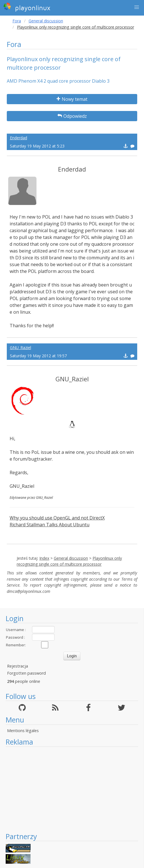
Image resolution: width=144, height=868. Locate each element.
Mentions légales (23, 731)
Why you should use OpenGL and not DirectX (57, 518)
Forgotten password (26, 673)
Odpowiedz (72, 116)
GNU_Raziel (21, 348)
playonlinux (27, 7)
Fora (17, 21)
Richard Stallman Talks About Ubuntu (50, 525)
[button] (137, 7)
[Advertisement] (70, 789)
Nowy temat (72, 99)
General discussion (46, 21)
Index (44, 558)
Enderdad (19, 138)
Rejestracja (18, 666)
